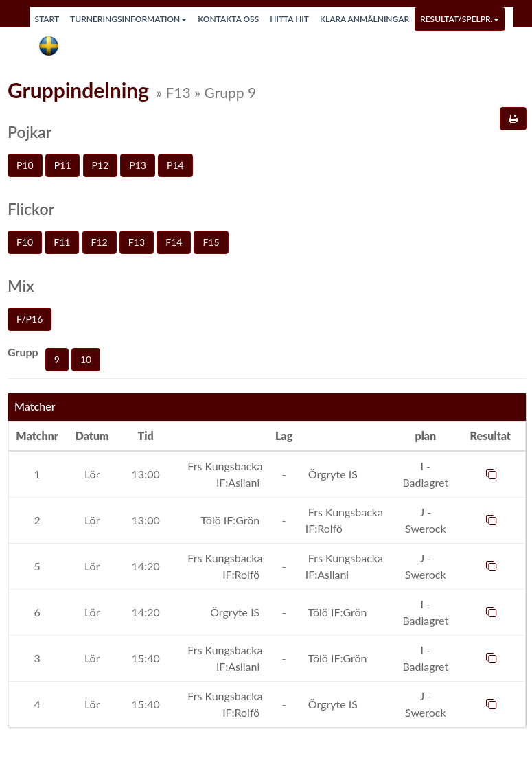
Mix (21, 286)
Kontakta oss (228, 19)
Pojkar (30, 132)
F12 (100, 242)
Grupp (23, 352)
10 (86, 359)
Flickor (31, 209)
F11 (62, 242)
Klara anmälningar (365, 19)
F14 (174, 242)
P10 (25, 165)
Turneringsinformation (128, 19)
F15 (211, 242)
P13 (138, 165)
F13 (137, 242)
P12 (101, 165)
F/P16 (30, 319)
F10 (25, 242)
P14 (175, 165)
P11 (63, 165)
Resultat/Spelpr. (460, 19)
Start (47, 19)
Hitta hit (289, 19)
